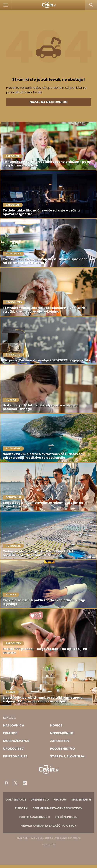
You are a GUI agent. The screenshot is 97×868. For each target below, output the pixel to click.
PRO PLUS (60, 800)
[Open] (6, 5)
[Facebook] (6, 783)
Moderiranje (81, 800)
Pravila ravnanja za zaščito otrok (48, 826)
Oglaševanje (16, 800)
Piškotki (22, 808)
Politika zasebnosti (34, 817)
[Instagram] (25, 783)
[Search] (91, 5)
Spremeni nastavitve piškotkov (58, 808)
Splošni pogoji (67, 817)
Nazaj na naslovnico (48, 102)
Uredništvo (40, 800)
